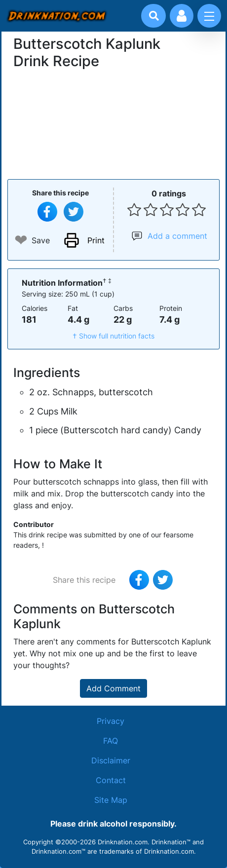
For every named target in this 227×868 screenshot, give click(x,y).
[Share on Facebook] (47, 212)
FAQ (111, 741)
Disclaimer (111, 760)
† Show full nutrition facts (113, 336)
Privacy (111, 721)
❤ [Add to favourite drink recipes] (21, 240)
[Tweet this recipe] (74, 212)
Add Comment (113, 688)
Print (96, 240)
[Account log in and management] (182, 16)
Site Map (111, 800)
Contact (111, 780)
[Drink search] (154, 16)
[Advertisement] (113, 123)
